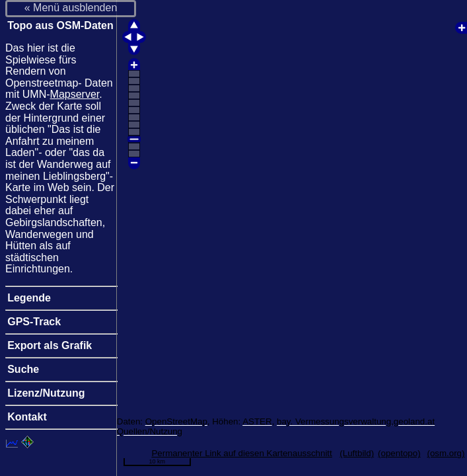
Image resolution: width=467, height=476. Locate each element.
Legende (29, 298)
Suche (23, 369)
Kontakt (27, 417)
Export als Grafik (50, 345)
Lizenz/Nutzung (46, 393)
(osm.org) (446, 453)
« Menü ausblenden (71, 8)
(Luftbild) (357, 453)
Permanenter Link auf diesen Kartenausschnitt (241, 453)
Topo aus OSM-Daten (60, 25)
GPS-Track (34, 322)
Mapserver (75, 94)
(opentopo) (399, 453)
